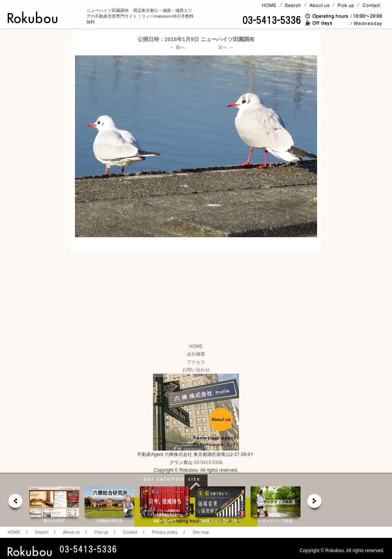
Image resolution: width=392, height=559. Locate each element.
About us (71, 532)
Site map (201, 532)
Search (42, 532)
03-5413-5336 (208, 463)
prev (15, 503)
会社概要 (196, 354)
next (315, 503)
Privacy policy (165, 532)
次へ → (226, 47)
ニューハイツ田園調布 (228, 39)
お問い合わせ (196, 370)
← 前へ (177, 47)
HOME (196, 346)
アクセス (196, 362)
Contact (130, 532)
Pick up (101, 532)
